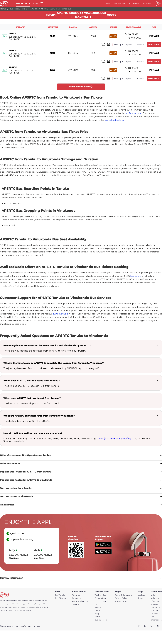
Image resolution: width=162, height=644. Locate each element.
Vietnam (155, 611)
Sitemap (98, 607)
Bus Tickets (60, 595)
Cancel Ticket (134, 3)
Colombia (155, 614)
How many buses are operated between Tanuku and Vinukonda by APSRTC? (47, 346)
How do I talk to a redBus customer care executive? (33, 433)
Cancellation (100, 598)
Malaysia (155, 604)
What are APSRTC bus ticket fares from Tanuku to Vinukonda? (39, 416)
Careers (75, 604)
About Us (76, 595)
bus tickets (136, 276)
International (156, 620)
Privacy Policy (121, 598)
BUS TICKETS (23, 3)
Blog (97, 614)
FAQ (97, 604)
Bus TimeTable (101, 620)
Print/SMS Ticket (119, 3)
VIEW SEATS (154, 45)
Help (108, 3)
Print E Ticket (100, 601)
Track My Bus (100, 595)
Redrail (141, 598)
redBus (44, 604)
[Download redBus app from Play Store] (103, 546)
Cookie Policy (121, 601)
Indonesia (155, 598)
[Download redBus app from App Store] (103, 553)
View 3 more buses (81, 87)
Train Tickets (60, 598)
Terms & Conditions (124, 595)
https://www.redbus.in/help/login (115, 439)
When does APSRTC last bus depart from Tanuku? (32, 398)
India (153, 595)
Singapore (156, 601)
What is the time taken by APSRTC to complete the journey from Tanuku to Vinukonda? (53, 363)
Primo (97, 617)
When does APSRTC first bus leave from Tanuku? (31, 381)
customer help (60, 314)
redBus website (134, 113)
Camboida (156, 607)
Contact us (77, 598)
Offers (97, 611)
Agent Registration (80, 601)
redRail (38, 3)
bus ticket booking (114, 120)
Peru (153, 617)
